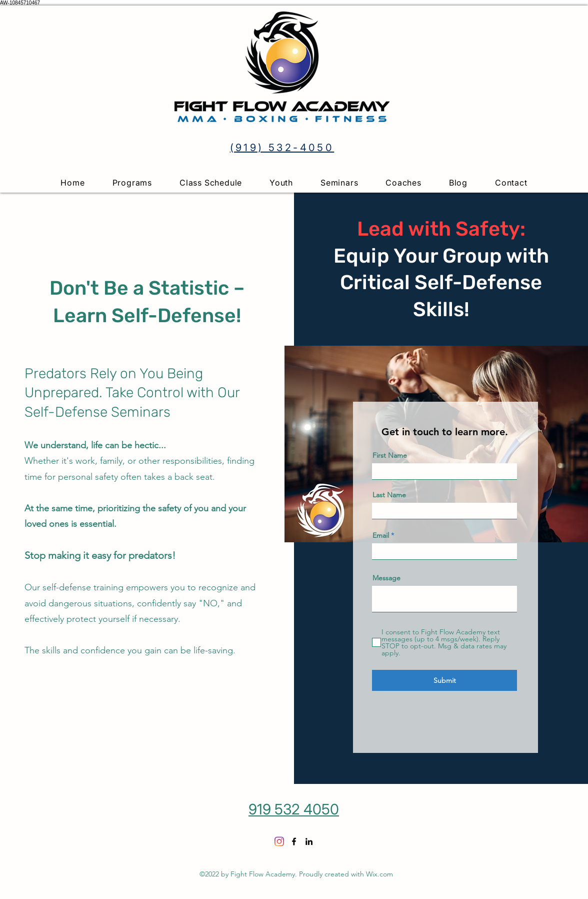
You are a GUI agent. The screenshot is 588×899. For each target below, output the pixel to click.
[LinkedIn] (309, 841)
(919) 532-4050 (282, 148)
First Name (390, 455)
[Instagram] (279, 841)
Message (386, 578)
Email (381, 535)
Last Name (389, 495)
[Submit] (444, 680)
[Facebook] (294, 841)
